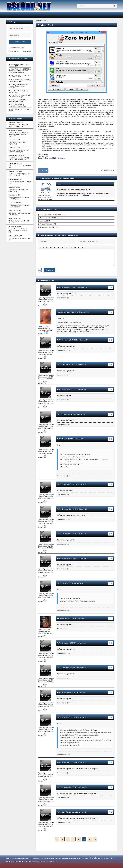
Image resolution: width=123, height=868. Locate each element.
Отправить (49, 270)
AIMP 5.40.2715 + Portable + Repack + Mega (18, 91)
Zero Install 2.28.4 (51, 158)
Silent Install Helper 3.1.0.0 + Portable (51, 218)
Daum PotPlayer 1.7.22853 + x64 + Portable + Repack (20, 76)
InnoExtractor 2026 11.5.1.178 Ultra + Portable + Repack (19, 101)
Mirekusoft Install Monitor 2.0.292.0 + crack (53, 215)
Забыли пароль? (14, 52)
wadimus (60, 312)
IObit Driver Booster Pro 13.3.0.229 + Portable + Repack (18, 105)
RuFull (59, 287)
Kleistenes (60, 619)
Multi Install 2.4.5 (45, 221)
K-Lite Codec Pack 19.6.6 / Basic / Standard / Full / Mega (20, 96)
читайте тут (85, 195)
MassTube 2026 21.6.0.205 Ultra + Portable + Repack (20, 81)
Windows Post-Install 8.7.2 (48, 224)
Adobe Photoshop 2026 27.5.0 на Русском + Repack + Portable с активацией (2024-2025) (20, 71)
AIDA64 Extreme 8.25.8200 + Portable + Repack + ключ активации (19, 86)
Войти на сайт (20, 42)
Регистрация (27, 52)
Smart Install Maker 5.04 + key (49, 227)
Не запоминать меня (18, 48)
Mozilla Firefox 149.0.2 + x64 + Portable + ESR (19, 65)
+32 (43, 171)
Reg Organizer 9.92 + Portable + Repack (19, 110)
